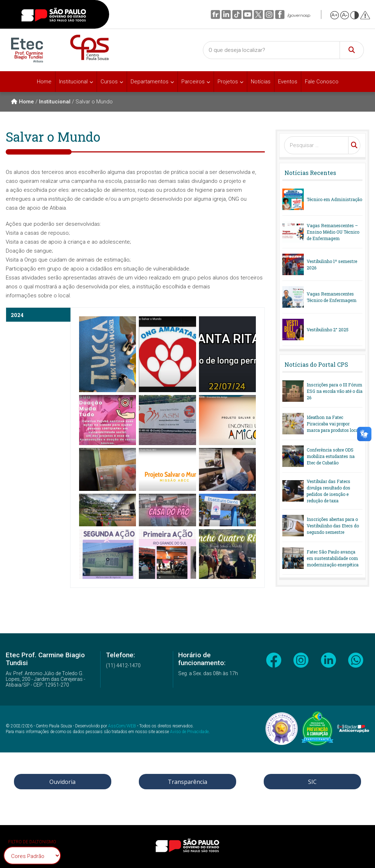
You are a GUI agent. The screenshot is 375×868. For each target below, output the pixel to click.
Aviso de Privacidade (189, 732)
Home (44, 82)
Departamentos (150, 82)
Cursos (109, 82)
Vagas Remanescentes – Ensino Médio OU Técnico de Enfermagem (333, 232)
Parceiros (193, 82)
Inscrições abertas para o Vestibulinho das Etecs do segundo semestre (333, 526)
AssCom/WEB (122, 726)
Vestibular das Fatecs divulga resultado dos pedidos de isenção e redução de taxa (328, 491)
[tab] (38, 315)
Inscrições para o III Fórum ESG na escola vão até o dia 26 (335, 391)
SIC (312, 782)
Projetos (228, 82)
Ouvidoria (62, 782)
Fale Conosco (322, 82)
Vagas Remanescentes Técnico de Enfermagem (332, 297)
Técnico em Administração (334, 199)
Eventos (288, 82)
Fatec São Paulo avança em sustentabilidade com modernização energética (333, 558)
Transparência (187, 782)
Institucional (73, 82)
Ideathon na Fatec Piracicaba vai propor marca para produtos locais (334, 424)
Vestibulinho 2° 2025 (328, 330)
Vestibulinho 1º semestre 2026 (332, 264)
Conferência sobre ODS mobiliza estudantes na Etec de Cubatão (331, 456)
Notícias (261, 82)
